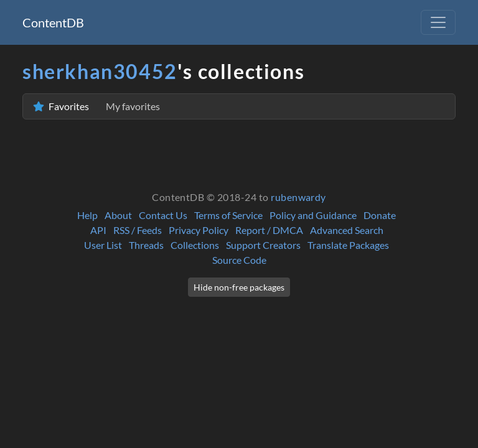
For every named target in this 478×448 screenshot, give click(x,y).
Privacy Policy (199, 230)
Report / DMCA (269, 230)
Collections (195, 245)
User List (103, 245)
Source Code (239, 260)
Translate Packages (348, 245)
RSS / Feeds (138, 230)
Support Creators (263, 245)
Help (87, 215)
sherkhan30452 (100, 71)
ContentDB (53, 22)
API (98, 230)
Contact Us (163, 215)
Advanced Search (347, 230)
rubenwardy (298, 197)
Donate (380, 215)
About (118, 215)
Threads (146, 245)
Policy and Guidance (313, 215)
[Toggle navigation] (438, 22)
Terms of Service (228, 215)
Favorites (96, 106)
